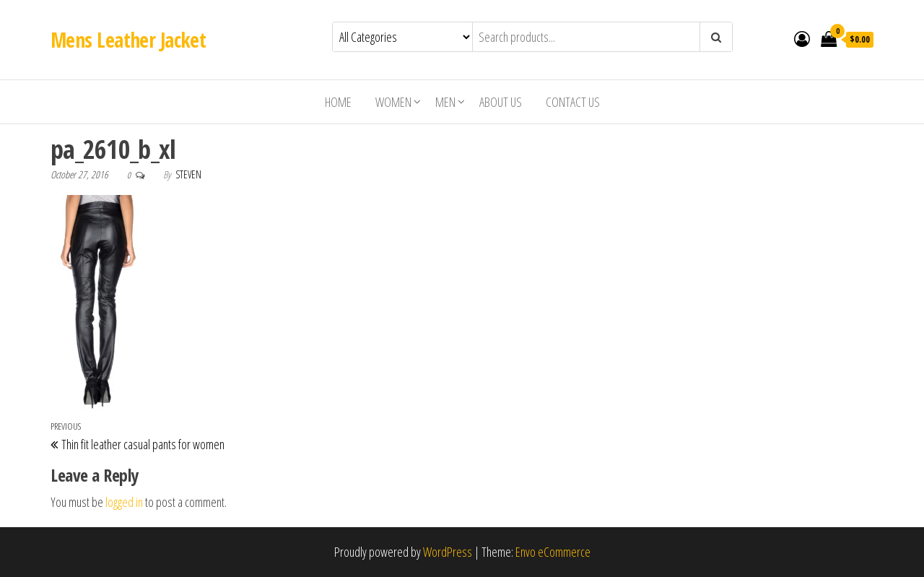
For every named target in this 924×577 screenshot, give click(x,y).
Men (445, 102)
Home (338, 102)
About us (501, 102)
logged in (124, 502)
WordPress (448, 552)
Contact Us (573, 102)
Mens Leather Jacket (128, 40)
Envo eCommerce (553, 552)
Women (393, 102)
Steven (188, 174)
